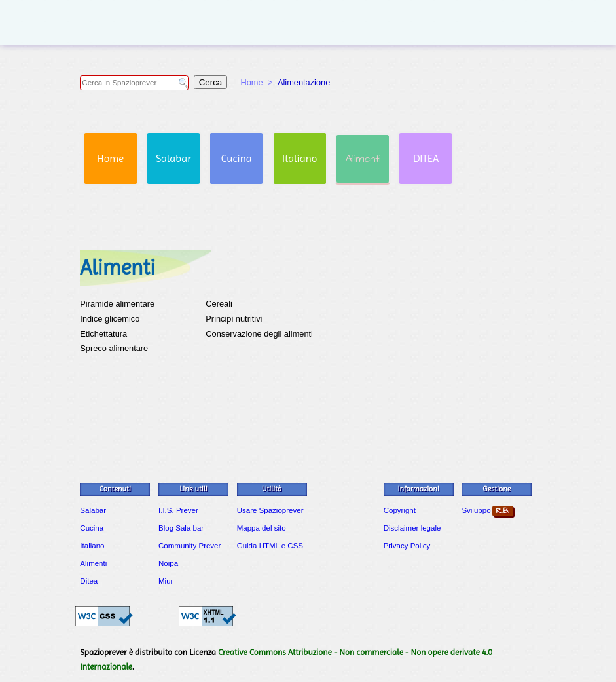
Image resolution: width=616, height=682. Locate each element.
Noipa (168, 563)
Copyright (400, 510)
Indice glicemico (110, 319)
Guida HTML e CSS (270, 546)
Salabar (173, 158)
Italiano (300, 158)
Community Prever (190, 546)
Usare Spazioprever (270, 510)
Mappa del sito (262, 528)
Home (110, 158)
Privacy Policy (407, 546)
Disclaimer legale (412, 528)
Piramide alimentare (117, 304)
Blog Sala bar (181, 528)
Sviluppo (487, 510)
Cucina (237, 158)
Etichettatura (103, 334)
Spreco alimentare (114, 348)
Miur (166, 581)
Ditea (89, 581)
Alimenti (363, 159)
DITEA (426, 158)
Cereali (219, 304)
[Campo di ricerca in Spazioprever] (134, 83)
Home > (257, 82)
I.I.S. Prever (178, 510)
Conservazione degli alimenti (259, 334)
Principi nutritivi (234, 319)
